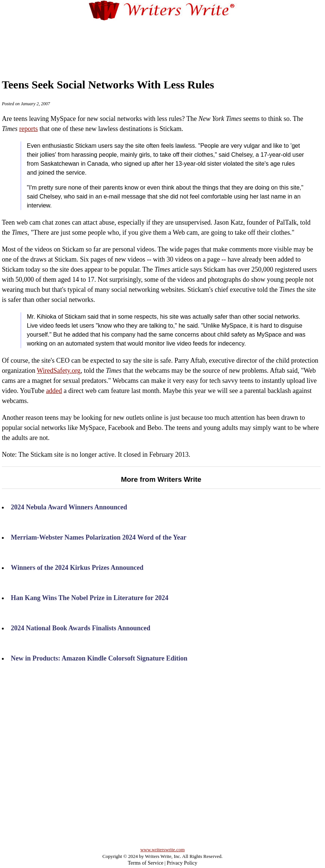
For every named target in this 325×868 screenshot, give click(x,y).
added (54, 391)
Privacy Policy (182, 863)
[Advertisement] (163, 43)
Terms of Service (146, 863)
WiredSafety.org (59, 371)
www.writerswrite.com (162, 850)
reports (29, 129)
